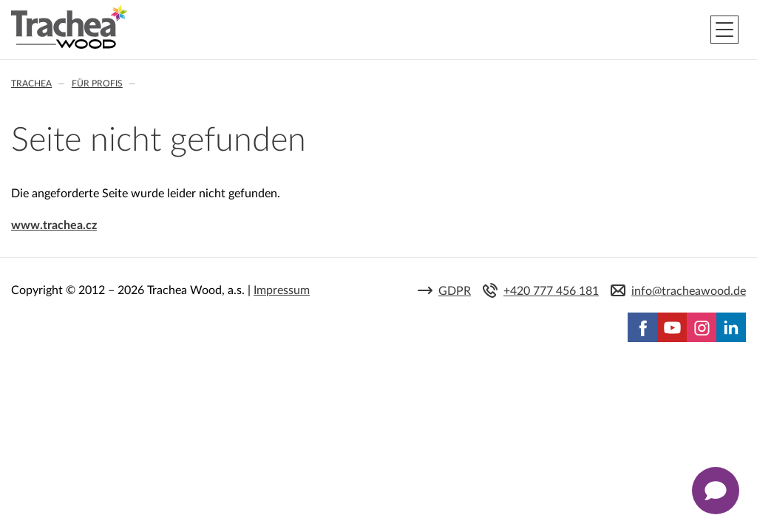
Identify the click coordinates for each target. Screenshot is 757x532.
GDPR (455, 291)
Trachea (31, 83)
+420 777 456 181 (551, 291)
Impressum (282, 290)
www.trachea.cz (54, 225)
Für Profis (97, 83)
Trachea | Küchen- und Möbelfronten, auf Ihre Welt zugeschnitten (69, 27)
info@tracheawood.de (689, 291)
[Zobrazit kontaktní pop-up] (716, 491)
